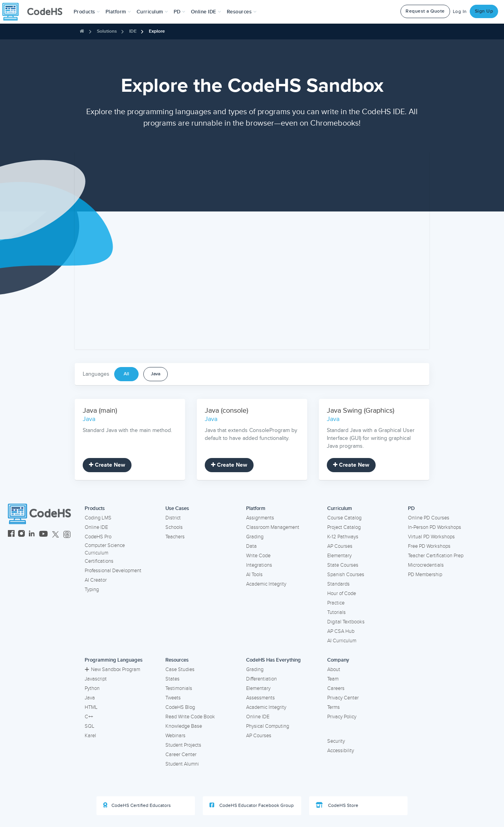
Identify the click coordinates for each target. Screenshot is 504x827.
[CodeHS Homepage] (35, 12)
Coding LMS (98, 518)
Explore (157, 31)
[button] (87, 12)
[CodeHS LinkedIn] (32, 535)
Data (251, 546)
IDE (133, 31)
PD (411, 508)
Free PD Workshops (429, 546)
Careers (336, 688)
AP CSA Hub (341, 631)
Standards (338, 584)
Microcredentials (426, 565)
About (334, 669)
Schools (174, 527)
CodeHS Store (337, 805)
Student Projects (183, 745)
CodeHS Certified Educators (137, 805)
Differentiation (261, 679)
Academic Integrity (266, 584)
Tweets (173, 698)
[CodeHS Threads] (67, 535)
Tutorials (336, 612)
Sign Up (484, 11)
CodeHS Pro (98, 537)
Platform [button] (118, 12)
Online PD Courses (429, 518)
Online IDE (96, 527)
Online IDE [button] (206, 12)
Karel (90, 736)
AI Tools (254, 575)
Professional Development (113, 571)
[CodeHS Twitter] (56, 535)
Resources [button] (242, 12)
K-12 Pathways (343, 537)
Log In (460, 12)
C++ (89, 717)
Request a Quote (425, 11)
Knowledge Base (184, 726)
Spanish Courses (346, 575)
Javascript (96, 679)
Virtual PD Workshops (431, 537)
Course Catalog (344, 518)
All (126, 374)
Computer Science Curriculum (105, 549)
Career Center (181, 755)
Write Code (258, 556)
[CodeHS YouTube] (44, 535)
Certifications (99, 561)
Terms (334, 707)
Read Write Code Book (190, 717)
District (173, 518)
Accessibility (341, 751)
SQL (90, 726)
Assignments (260, 518)
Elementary (339, 556)
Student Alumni (182, 764)
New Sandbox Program (112, 669)
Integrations (259, 565)
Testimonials (179, 688)
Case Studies (180, 669)
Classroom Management (273, 527)
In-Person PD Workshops (435, 527)
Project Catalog (344, 527)
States (172, 679)
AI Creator (96, 580)
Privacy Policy (342, 717)
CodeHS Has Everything (273, 660)
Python (92, 688)
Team (333, 679)
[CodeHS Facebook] (11, 535)
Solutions (107, 31)
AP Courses (340, 546)
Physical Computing (268, 726)
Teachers (175, 537)
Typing (92, 590)
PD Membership (425, 575)
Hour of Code (342, 593)
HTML (91, 707)
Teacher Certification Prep (436, 556)
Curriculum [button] (152, 12)
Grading (255, 537)
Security (336, 741)
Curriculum (340, 508)
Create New (107, 465)
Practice (336, 603)
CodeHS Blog (180, 707)
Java (156, 374)
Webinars (175, 736)
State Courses (343, 565)
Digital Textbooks (346, 622)
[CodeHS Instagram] (21, 535)
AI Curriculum (342, 641)
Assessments (260, 698)
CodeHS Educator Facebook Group (252, 805)
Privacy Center (343, 698)
